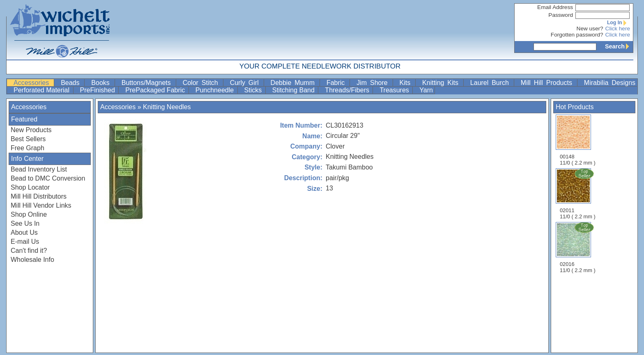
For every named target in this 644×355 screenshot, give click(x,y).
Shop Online (29, 214)
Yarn (426, 90)
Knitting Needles (167, 107)
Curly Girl (246, 83)
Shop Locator (30, 187)
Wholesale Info (32, 260)
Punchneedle (216, 90)
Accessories (33, 83)
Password (561, 15)
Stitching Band (294, 90)
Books (102, 83)
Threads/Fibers (348, 90)
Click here (618, 29)
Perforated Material (43, 90)
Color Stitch (202, 83)
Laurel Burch (491, 83)
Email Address (555, 7)
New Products (31, 130)
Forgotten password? (577, 35)
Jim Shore (374, 83)
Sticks (254, 90)
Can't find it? (29, 251)
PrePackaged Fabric (156, 90)
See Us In (25, 223)
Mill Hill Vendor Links (41, 205)
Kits (407, 83)
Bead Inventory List (39, 169)
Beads (72, 83)
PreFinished (99, 90)
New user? (590, 29)
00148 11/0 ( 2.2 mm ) (578, 140)
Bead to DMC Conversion (48, 178)
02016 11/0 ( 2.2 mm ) (578, 247)
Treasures (395, 90)
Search (619, 46)
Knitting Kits (442, 83)
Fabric (337, 83)
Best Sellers (28, 139)
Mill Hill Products (548, 83)
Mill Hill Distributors (39, 196)
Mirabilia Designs (610, 83)
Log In (619, 23)
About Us (24, 232)
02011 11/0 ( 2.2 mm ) (578, 194)
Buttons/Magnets (148, 83)
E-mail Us (25, 242)
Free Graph (28, 148)
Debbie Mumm (294, 83)
